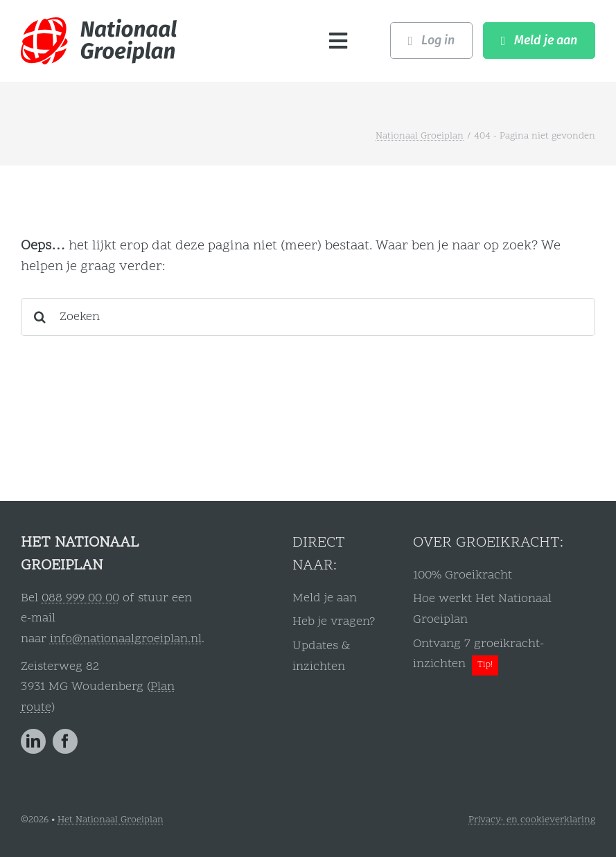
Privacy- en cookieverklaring (532, 820)
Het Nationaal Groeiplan (111, 820)
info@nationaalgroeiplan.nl (126, 639)
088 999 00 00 (80, 598)
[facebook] (65, 741)
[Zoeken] (308, 317)
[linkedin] (33, 741)
